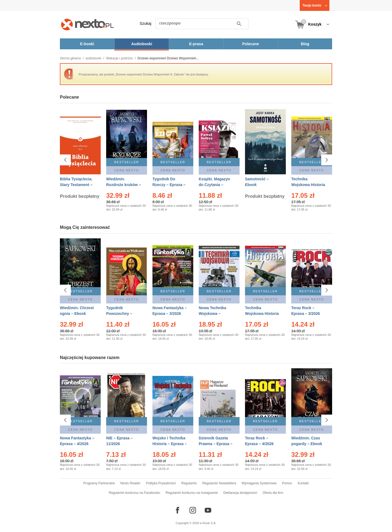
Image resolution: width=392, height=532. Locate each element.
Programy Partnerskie (99, 483)
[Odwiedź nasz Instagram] (193, 510)
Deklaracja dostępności (240, 493)
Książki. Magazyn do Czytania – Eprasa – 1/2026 (214, 185)
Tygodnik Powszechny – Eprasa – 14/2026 (122, 314)
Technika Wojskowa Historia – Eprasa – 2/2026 (262, 314)
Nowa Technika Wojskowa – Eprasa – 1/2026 (213, 314)
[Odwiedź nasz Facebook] (177, 510)
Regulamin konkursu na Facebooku (135, 493)
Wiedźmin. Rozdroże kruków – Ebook (124, 185)
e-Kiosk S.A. (208, 523)
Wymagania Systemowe (259, 483)
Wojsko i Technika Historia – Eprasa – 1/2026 (170, 444)
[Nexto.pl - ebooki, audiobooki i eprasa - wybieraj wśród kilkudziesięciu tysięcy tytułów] (88, 24)
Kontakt (303, 483)
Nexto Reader (130, 483)
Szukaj (146, 23)
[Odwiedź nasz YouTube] (208, 510)
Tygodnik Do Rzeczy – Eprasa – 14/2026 (169, 185)
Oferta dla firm (273, 493)
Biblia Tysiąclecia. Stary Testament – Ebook (76, 185)
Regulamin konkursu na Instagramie (192, 493)
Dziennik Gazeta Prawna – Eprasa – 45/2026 (216, 444)
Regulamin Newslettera (219, 483)
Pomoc (287, 483)
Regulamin (189, 483)
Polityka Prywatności (161, 483)
